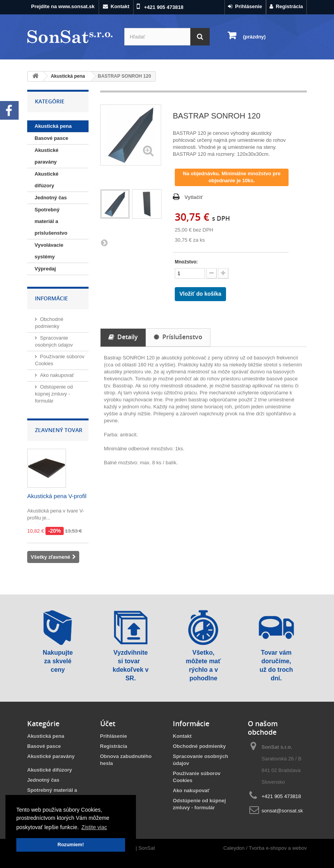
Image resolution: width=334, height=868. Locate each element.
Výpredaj (45, 269)
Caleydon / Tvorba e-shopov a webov (265, 848)
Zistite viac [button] (94, 827)
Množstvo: (186, 262)
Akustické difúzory (46, 180)
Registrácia (286, 6)
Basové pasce (51, 138)
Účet (108, 723)
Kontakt (116, 6)
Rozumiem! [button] (71, 845)
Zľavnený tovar (59, 430)
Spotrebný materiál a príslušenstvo (51, 221)
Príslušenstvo (178, 337)
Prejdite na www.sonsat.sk (63, 6)
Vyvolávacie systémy (49, 251)
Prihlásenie (245, 6)
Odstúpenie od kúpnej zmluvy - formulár (54, 394)
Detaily (123, 337)
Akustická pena (53, 126)
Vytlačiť (194, 197)
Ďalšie (104, 242)
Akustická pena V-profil (57, 496)
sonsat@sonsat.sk (282, 811)
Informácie (51, 298)
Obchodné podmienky (199, 746)
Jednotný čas (51, 198)
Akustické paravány (46, 156)
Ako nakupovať (57, 375)
